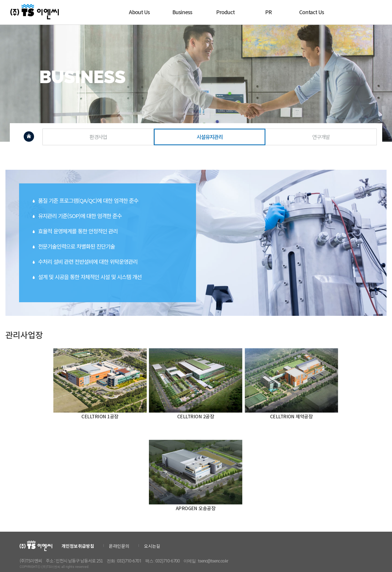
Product (225, 12)
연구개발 (321, 137)
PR (268, 12)
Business (182, 12)
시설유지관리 (210, 137)
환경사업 (98, 137)
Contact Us (312, 12)
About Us (139, 12)
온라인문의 (119, 546)
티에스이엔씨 (35, 12)
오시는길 (152, 546)
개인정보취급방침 (78, 546)
